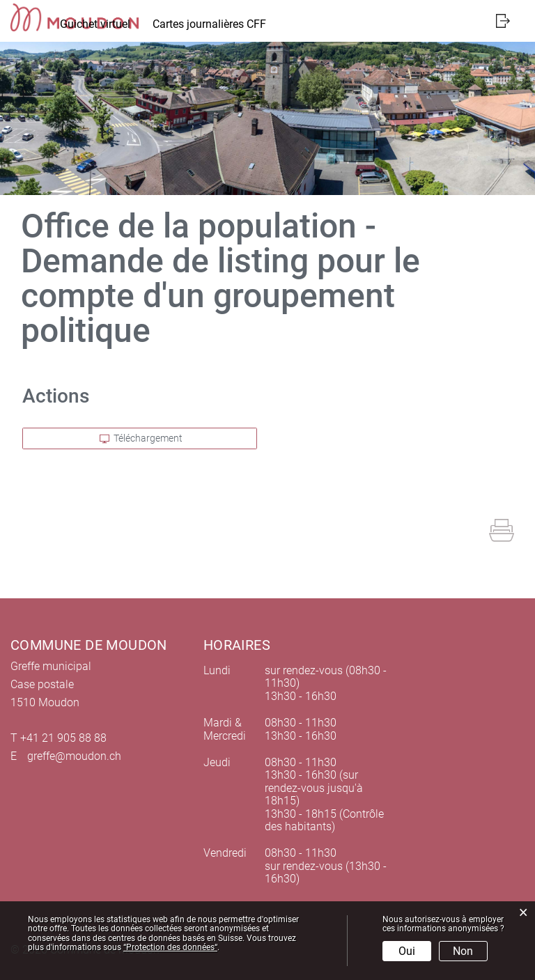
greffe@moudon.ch (74, 756)
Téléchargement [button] (141, 438)
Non (463, 951)
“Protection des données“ (170, 947)
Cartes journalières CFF (209, 24)
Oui (407, 951)
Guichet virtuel (95, 24)
